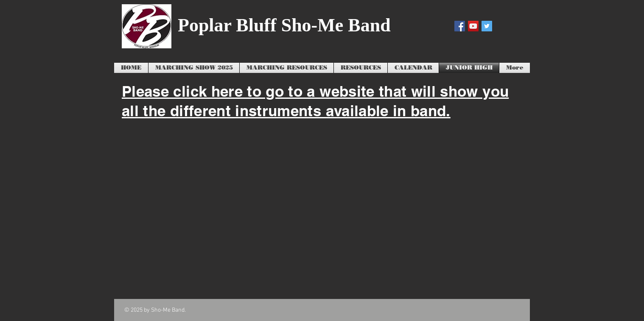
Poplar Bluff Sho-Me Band (284, 25)
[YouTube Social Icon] (473, 26)
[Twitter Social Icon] (487, 26)
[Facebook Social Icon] (460, 26)
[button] (287, 68)
